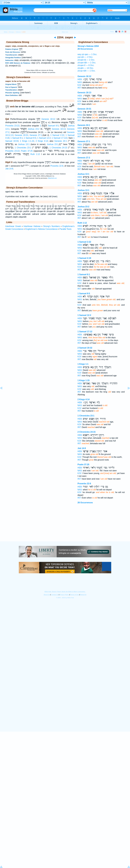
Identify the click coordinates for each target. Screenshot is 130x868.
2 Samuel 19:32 (85, 348)
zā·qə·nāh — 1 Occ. (87, 71)
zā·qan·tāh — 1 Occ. (87, 63)
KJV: (80, 85)
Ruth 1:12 (35, 154)
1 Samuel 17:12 (85, 332)
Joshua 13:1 (24, 144)
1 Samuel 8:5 (49, 126)
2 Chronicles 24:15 (87, 432)
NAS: (80, 82)
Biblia (6, 32)
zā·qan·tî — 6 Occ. (86, 65)
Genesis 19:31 (21, 135)
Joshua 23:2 (34, 129)
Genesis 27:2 (84, 158)
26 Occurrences (85, 503)
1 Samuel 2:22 (57, 135)
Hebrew (18, 32)
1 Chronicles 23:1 (23, 148)
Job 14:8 (9, 169)
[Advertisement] (65, 526)
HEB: (80, 79)
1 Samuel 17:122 (60, 138)
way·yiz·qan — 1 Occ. (87, 54)
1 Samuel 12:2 (44, 138)
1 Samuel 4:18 (84, 258)
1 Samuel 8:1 (17, 138)
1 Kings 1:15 (84, 380)
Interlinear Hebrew (32, 226)
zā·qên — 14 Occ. (86, 68)
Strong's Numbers (51, 226)
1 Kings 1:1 (83, 364)
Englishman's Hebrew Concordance (42, 229)
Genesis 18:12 (48, 119)
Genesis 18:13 (59, 129)
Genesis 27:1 (36, 135)
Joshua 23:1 (53, 144)
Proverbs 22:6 (57, 166)
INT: (79, 88)
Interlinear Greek (13, 226)
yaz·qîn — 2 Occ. (85, 57)
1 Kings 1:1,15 (27, 141)
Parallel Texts (65, 229)
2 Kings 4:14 (42, 141)
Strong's (12, 32)
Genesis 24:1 (61, 141)
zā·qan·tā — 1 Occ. (86, 60)
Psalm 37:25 (27, 151)
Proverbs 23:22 (12, 126)
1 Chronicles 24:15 (58, 148)
